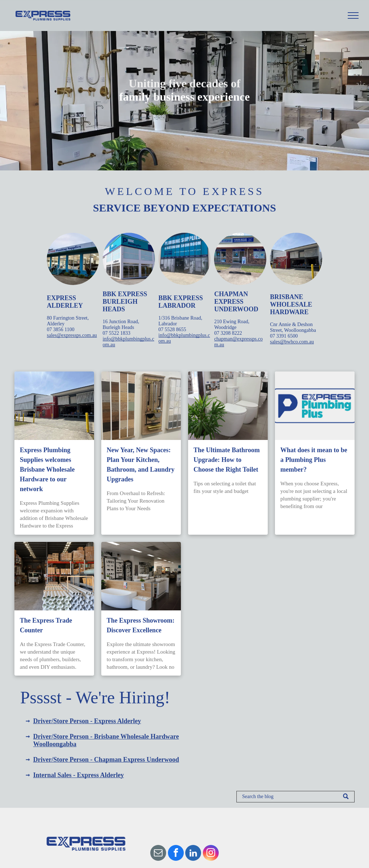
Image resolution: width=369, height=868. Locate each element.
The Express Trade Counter (46, 625)
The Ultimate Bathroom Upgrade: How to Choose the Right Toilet (227, 460)
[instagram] (211, 854)
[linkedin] (193, 854)
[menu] (353, 15)
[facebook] (176, 854)
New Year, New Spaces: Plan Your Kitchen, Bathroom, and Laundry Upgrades (141, 465)
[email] (158, 854)
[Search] (295, 797)
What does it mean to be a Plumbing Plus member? (314, 460)
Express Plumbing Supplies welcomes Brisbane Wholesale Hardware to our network (47, 469)
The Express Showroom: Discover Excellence (141, 625)
